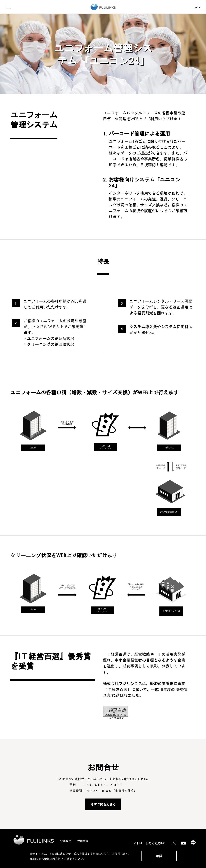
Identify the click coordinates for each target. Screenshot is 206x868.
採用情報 (83, 841)
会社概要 (65, 841)
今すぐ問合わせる (103, 804)
